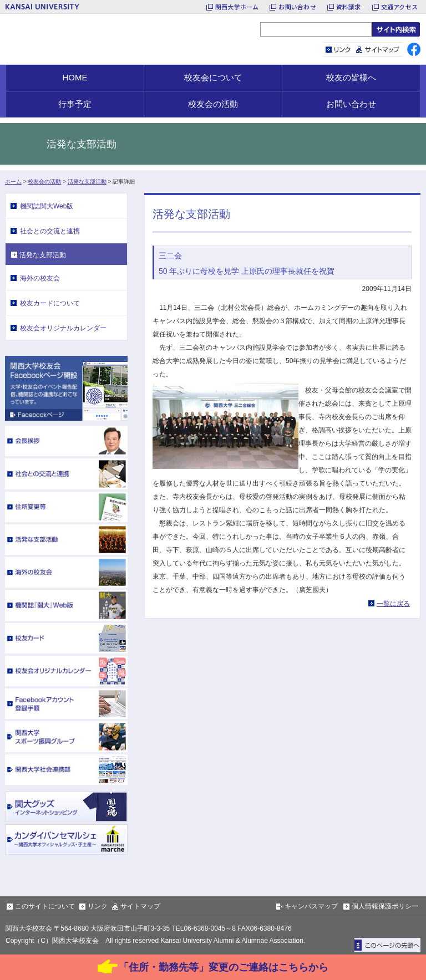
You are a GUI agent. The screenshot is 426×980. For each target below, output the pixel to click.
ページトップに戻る (387, 945)
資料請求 (349, 7)
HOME (75, 77)
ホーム (13, 182)
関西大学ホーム (237, 7)
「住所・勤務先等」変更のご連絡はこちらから (224, 967)
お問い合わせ (297, 7)
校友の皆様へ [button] (351, 77)
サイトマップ (378, 49)
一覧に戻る (393, 604)
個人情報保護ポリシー (385, 906)
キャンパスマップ (311, 906)
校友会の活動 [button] (213, 104)
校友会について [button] (213, 77)
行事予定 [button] (75, 104)
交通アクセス (399, 7)
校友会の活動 (44, 182)
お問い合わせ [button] (351, 104)
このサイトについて (45, 906)
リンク (338, 49)
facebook (414, 49)
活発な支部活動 (87, 182)
